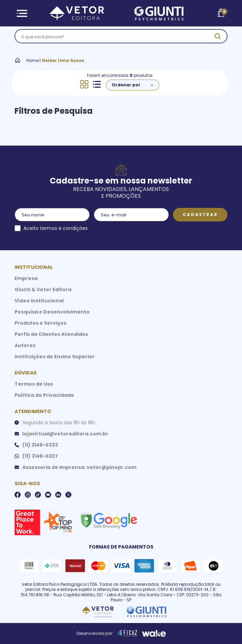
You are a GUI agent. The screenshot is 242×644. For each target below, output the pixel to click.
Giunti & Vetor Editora (43, 289)
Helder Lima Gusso (63, 61)
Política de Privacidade (44, 395)
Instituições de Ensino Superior (55, 357)
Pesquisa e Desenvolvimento (52, 312)
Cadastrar (200, 214)
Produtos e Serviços (40, 323)
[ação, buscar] (218, 36)
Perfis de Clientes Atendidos (51, 334)
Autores (25, 345)
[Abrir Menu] (22, 13)
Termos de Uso (34, 384)
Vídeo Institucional (39, 301)
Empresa (26, 278)
